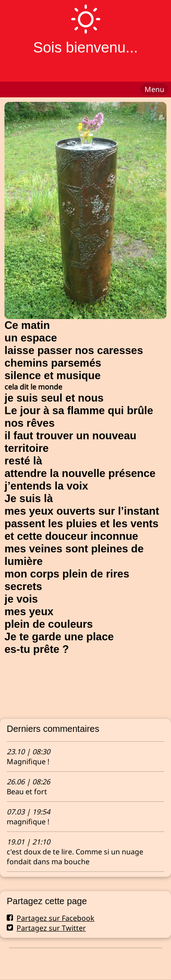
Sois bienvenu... (85, 47)
